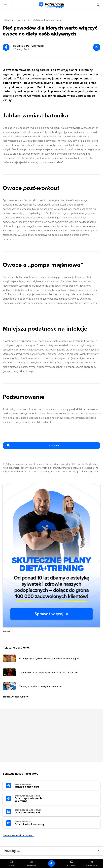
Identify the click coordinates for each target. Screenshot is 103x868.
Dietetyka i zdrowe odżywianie (46, 20)
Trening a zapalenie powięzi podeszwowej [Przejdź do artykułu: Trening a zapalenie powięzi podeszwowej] (41, 687)
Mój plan (31, 865)
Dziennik (11, 865)
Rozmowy (72, 865)
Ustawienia (92, 865)
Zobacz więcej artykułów (16, 697)
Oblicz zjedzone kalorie (33, 812)
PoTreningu (8, 20)
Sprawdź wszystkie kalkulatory (18, 835)
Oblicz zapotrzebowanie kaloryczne (33, 799)
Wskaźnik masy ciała (33, 786)
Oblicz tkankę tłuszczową (33, 823)
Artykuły (22, 20)
